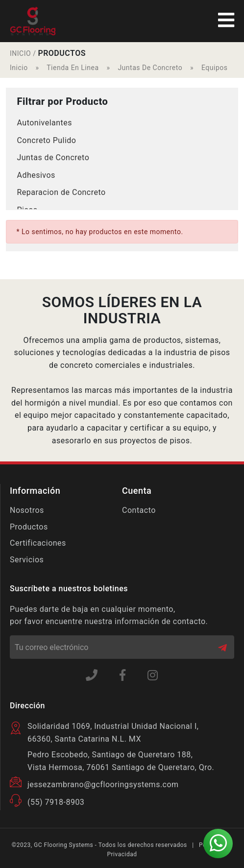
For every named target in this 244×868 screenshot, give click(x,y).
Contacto (139, 510)
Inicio (19, 68)
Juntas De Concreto (150, 68)
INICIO (20, 53)
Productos (29, 527)
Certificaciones (38, 543)
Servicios (27, 560)
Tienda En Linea (73, 68)
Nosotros (27, 510)
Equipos (214, 68)
